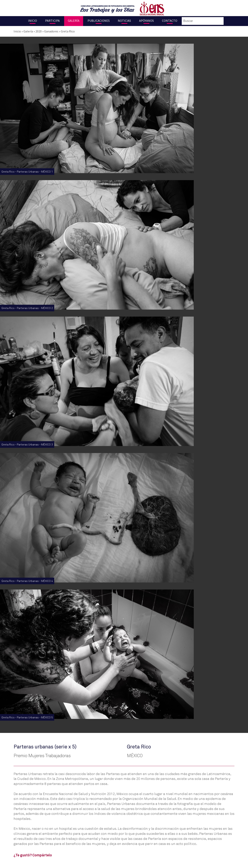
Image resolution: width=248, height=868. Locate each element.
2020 (39, 31)
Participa (52, 21)
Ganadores (51, 31)
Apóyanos (146, 21)
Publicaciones (99, 21)
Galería (74, 21)
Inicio (33, 21)
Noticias (124, 21)
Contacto (170, 21)
